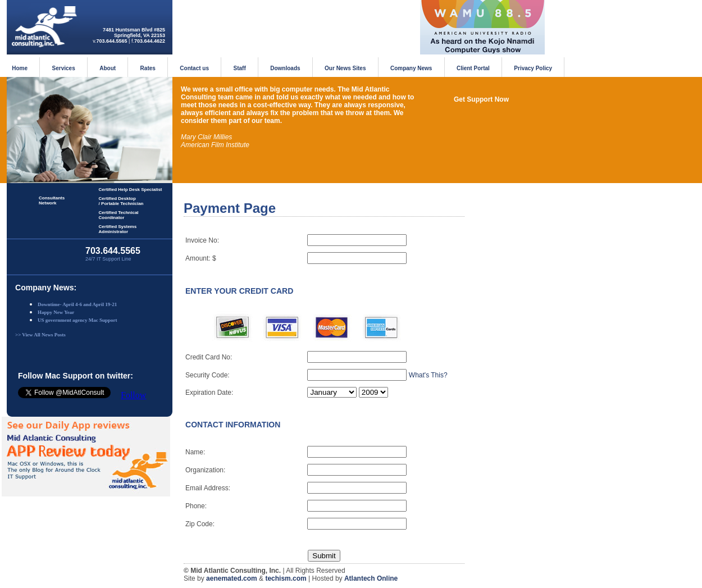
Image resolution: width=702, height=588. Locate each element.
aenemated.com (232, 578)
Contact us (194, 68)
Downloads (285, 68)
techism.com (286, 578)
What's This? (428, 375)
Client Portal (473, 68)
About (108, 68)
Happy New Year (56, 312)
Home (20, 68)
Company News (411, 68)
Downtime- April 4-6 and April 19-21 (77, 304)
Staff (240, 68)
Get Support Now (481, 99)
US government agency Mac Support (78, 320)
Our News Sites (345, 68)
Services (64, 68)
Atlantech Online (371, 578)
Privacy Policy (533, 68)
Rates (148, 68)
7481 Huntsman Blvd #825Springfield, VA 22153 (134, 33)
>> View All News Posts (40, 335)
